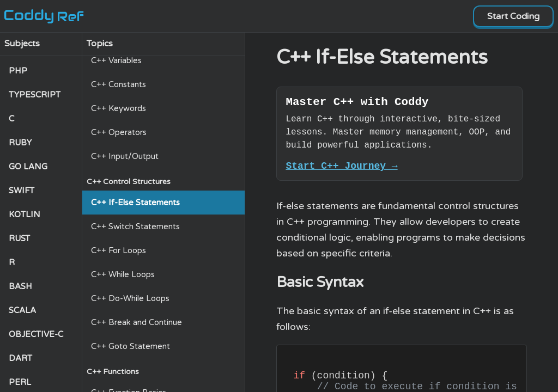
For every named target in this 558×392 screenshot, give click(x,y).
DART (20, 358)
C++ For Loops (119, 250)
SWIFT (22, 191)
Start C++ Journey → (341, 170)
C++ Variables (116, 60)
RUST (19, 238)
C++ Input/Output (125, 156)
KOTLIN (25, 215)
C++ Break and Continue (137, 322)
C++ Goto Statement (131, 346)
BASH (20, 286)
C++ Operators (119, 132)
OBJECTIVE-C (36, 334)
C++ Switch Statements (135, 226)
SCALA (22, 310)
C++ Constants (119, 84)
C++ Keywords (119, 108)
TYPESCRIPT (35, 95)
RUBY (20, 143)
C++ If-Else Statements (135, 203)
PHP (18, 71)
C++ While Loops (123, 274)
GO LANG (28, 167)
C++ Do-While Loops (130, 298)
